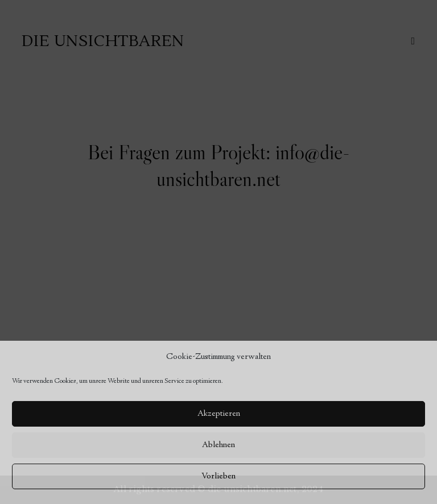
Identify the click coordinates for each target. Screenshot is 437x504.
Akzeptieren (219, 414)
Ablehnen (218, 445)
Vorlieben (218, 477)
